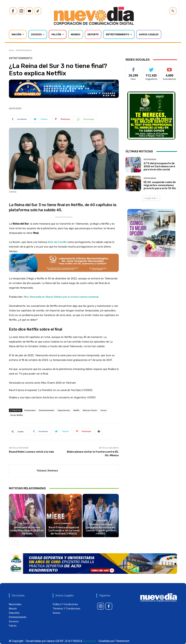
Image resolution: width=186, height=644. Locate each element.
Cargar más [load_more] (151, 198)
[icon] (13, 11)
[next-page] (17, 543)
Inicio (11, 50)
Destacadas (30, 410)
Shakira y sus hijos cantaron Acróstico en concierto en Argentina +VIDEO (52, 397)
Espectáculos (64, 410)
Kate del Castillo (58, 242)
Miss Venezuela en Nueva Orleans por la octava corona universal (61, 297)
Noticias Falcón (90, 410)
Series (104, 410)
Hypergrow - (90, 641)
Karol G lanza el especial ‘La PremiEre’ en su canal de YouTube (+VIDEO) (51, 390)
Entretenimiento (24, 50)
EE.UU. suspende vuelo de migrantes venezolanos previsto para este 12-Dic (160, 185)
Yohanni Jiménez (47, 471)
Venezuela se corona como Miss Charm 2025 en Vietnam (42, 383)
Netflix (76, 410)
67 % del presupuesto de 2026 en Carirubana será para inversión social (159, 166)
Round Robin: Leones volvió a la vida (31, 452)
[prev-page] (11, 543)
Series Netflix (17, 415)
